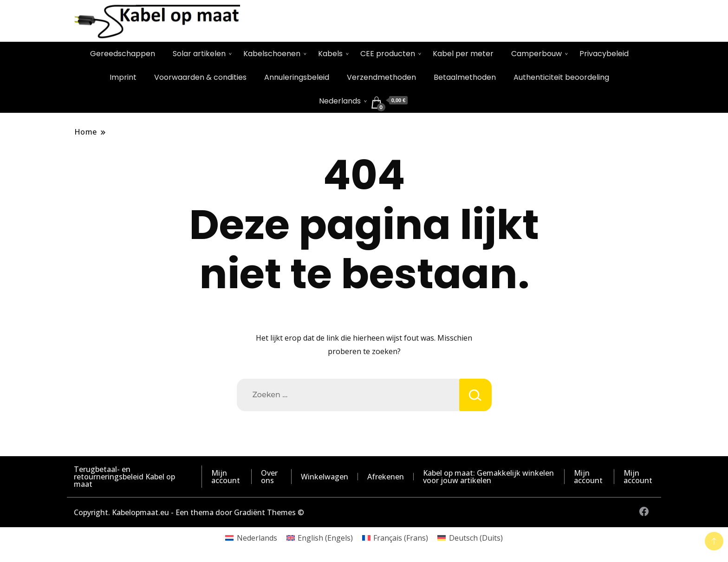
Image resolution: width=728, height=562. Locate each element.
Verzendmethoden (381, 77)
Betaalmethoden (465, 77)
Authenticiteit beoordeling (561, 77)
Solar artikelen (199, 54)
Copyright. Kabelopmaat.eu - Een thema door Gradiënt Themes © (189, 512)
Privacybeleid (604, 54)
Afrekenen (386, 477)
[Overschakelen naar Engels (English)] (320, 538)
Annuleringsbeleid (297, 77)
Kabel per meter (463, 54)
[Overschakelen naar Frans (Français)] (395, 538)
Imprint (123, 77)
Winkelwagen (325, 477)
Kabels (330, 54)
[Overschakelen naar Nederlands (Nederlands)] (251, 538)
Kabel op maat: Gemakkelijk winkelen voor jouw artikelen (488, 477)
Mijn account (226, 477)
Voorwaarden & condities (200, 77)
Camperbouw (536, 54)
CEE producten (388, 54)
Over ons (269, 477)
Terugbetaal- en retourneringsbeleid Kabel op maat (124, 477)
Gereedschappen (123, 54)
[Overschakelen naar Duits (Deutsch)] (470, 538)
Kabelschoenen (272, 54)
